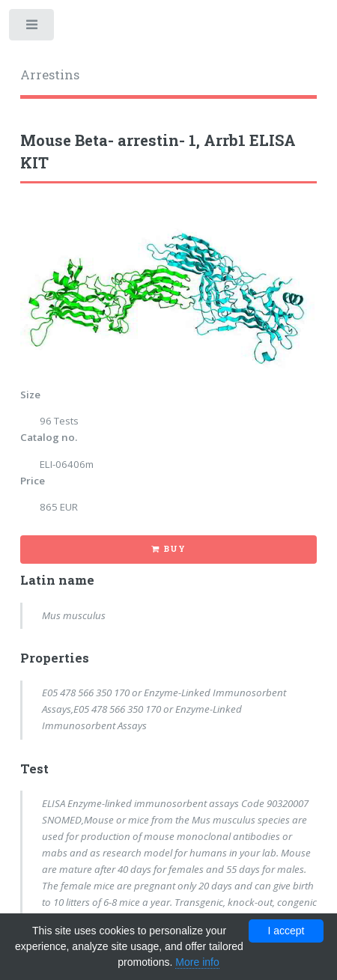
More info (197, 962)
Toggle (33, 28)
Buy (174, 549)
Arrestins (50, 75)
